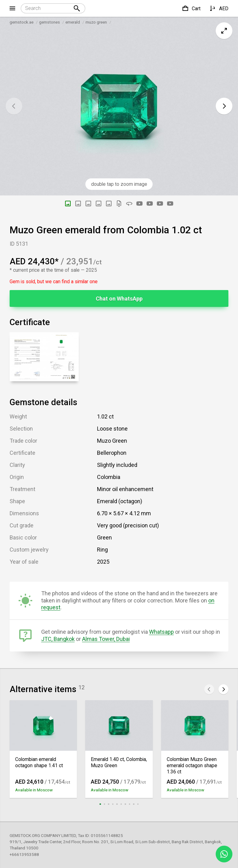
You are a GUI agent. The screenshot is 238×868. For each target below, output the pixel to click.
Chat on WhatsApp (119, 299)
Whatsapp (161, 632)
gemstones (49, 22)
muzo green (96, 22)
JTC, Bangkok (58, 639)
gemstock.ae (22, 22)
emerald (73, 22)
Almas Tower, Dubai (106, 639)
